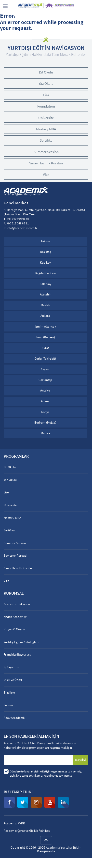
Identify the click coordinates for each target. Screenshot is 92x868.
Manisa (45, 433)
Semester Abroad (15, 556)
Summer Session (46, 152)
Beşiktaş (45, 252)
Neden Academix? (15, 617)
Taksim (45, 241)
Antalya (45, 390)
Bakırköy (45, 284)
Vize (46, 175)
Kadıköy (45, 263)
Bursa (45, 348)
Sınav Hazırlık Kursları (46, 163)
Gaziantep (45, 380)
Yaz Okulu (46, 83)
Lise (46, 95)
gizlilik (14, 776)
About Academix (14, 718)
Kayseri (45, 369)
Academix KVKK (14, 823)
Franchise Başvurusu (17, 654)
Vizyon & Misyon (14, 629)
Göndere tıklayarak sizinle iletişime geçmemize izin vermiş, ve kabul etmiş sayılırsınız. (46, 773)
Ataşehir (45, 294)
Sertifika (46, 140)
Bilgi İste (9, 692)
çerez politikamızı (32, 776)
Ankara (45, 316)
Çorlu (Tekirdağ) (45, 359)
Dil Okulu (46, 72)
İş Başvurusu (12, 667)
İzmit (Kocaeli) (45, 337)
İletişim (8, 705)
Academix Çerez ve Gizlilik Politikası (27, 831)
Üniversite (46, 118)
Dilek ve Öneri (13, 680)
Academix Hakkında (17, 604)
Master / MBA (46, 129)
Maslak (45, 305)
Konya (45, 412)
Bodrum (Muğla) (45, 422)
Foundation (46, 106)
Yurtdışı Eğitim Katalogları (21, 642)
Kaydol (80, 760)
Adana (45, 401)
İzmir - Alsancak (45, 326)
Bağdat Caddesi (45, 273)
